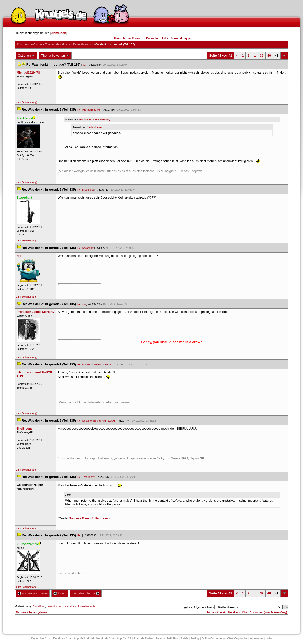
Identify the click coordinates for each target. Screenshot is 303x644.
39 (262, 56)
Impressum (256, 638)
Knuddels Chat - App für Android (74, 638)
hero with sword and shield (62, 606)
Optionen (27, 56)
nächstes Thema (86, 593)
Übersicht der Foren (126, 38)
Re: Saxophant (86, 248)
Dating (195, 638)
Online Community (213, 638)
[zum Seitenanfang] (26, 102)
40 (269, 56)
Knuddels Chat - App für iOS (114, 638)
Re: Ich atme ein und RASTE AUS (96, 421)
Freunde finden (143, 638)
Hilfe (165, 38)
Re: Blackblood (86, 190)
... (255, 56)
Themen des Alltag (57, 44)
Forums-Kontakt (216, 612)
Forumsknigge (180, 38)
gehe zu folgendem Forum (199, 607)
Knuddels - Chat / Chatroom (245, 612)
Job (269, 638)
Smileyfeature (95, 127)
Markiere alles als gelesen (31, 612)
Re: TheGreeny (86, 477)
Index (60, 593)
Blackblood (39, 606)
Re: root (82, 304)
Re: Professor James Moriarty (94, 364)
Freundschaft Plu (167, 638)
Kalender (152, 38)
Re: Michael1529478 (89, 110)
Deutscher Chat (41, 638)
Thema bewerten (55, 56)
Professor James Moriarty (95, 120)
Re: (84, 65)
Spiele (184, 638)
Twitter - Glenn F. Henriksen (89, 518)
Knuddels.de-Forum (29, 44)
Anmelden (59, 33)
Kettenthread (82, 44)
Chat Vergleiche (237, 638)
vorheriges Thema (33, 593)
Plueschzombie (86, 606)
